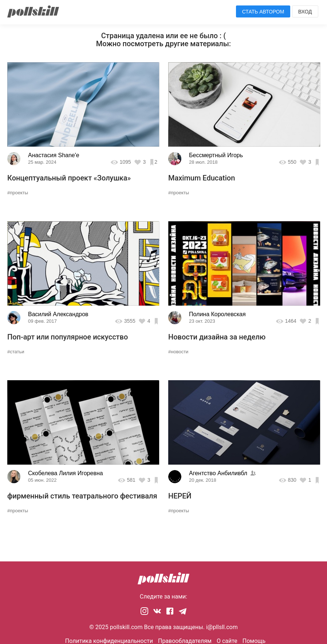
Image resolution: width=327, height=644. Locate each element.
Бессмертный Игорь (216, 155)
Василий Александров (58, 314)
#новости (178, 352)
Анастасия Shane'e (54, 155)
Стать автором (263, 12)
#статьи (16, 352)
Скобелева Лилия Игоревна (66, 473)
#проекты (18, 193)
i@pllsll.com (222, 627)
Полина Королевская (217, 314)
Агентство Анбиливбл (218, 473)
